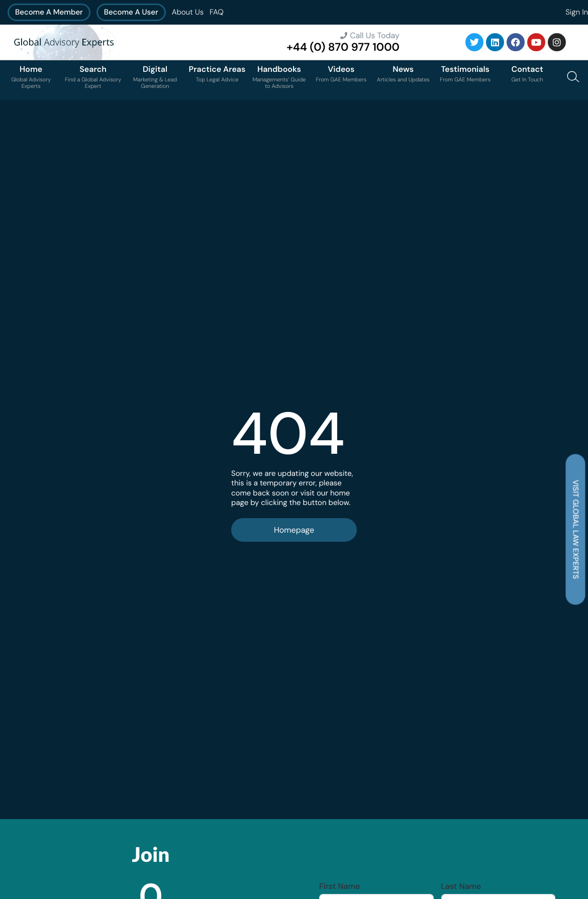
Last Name (461, 886)
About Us (188, 12)
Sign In (577, 12)
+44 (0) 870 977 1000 (343, 47)
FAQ (217, 12)
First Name (339, 886)
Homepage (294, 530)
